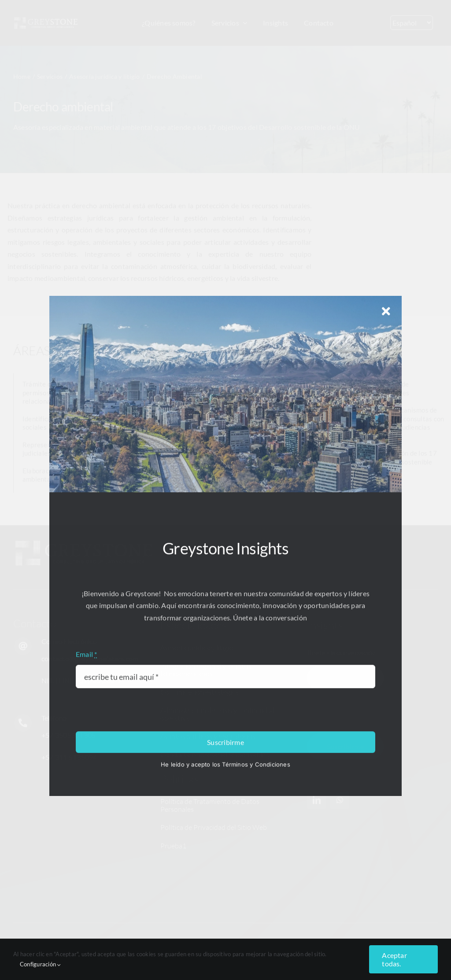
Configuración (41, 964)
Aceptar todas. (394, 959)
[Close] (386, 758)
